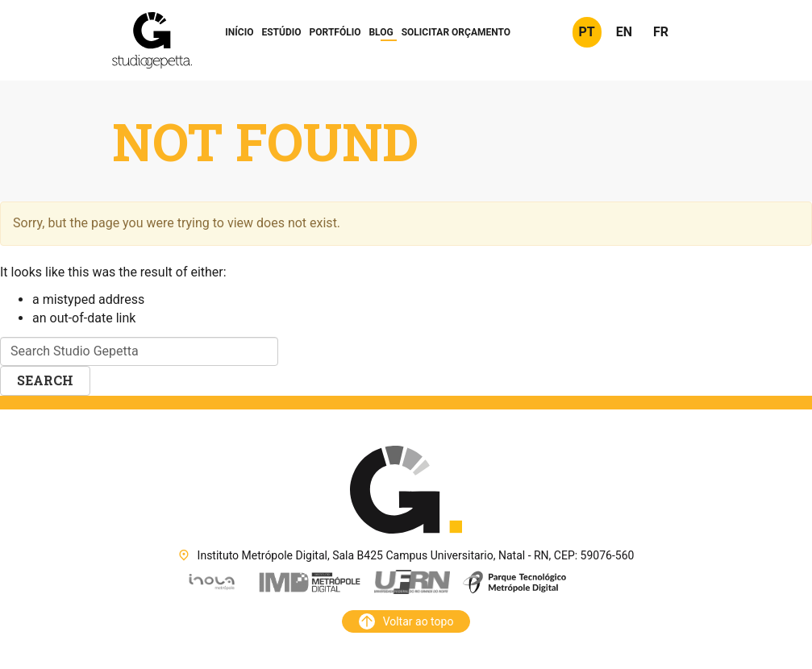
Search (45, 380)
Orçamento (456, 32)
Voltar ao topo (418, 621)
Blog (381, 32)
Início (239, 32)
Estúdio (281, 32)
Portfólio (335, 32)
